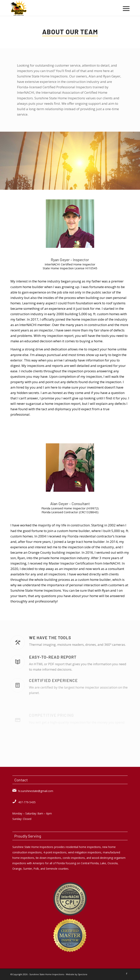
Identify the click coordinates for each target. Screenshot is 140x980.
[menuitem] (124, 8)
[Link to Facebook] (127, 974)
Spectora (83, 974)
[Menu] (124, 8)
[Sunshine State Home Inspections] (58, 8)
